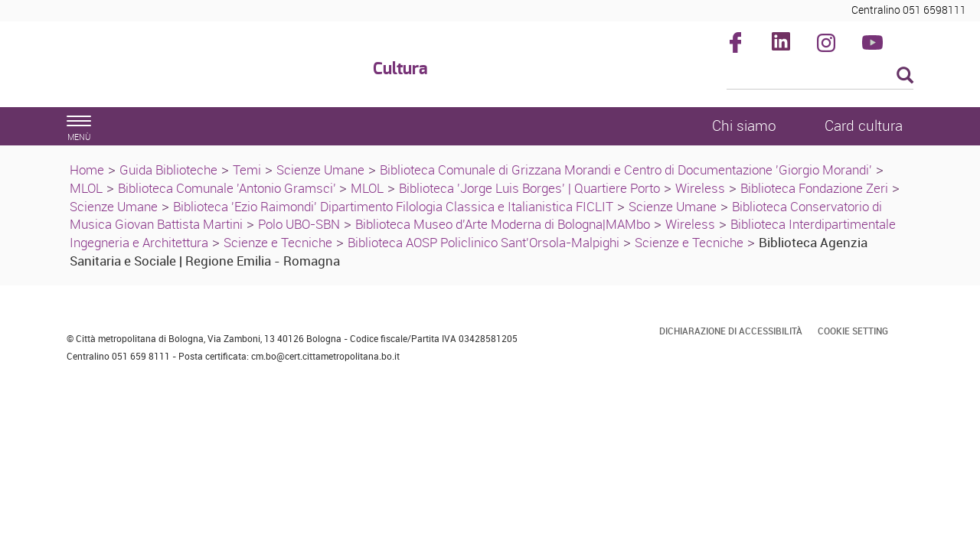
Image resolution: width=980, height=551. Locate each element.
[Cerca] (820, 77)
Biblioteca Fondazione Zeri (814, 188)
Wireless (700, 188)
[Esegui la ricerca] (905, 76)
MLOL (86, 188)
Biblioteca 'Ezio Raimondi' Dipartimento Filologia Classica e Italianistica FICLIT (393, 206)
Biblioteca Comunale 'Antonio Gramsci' (229, 188)
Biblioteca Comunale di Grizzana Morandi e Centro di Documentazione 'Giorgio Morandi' (626, 170)
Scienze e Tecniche (278, 242)
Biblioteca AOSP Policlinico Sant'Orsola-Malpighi (483, 242)
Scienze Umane (320, 170)
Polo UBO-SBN (299, 224)
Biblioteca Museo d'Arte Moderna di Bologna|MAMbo (503, 224)
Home (87, 170)
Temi (247, 170)
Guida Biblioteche (168, 170)
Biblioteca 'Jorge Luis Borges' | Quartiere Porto (529, 188)
